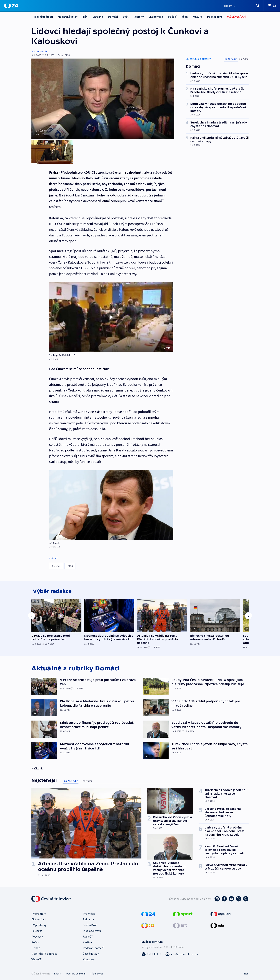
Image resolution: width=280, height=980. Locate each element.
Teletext (37, 929)
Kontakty (89, 958)
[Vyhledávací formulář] (242, 6)
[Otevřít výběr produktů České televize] (272, 6)
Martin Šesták (39, 51)
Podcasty (37, 935)
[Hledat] (258, 6)
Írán (85, 17)
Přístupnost (96, 972)
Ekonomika (156, 17)
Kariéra (87, 941)
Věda (185, 17)
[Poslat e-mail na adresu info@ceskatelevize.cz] (182, 953)
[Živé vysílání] (237, 17)
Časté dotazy (91, 952)
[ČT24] (11, 6)
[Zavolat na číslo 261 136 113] (151, 953)
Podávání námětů (94, 946)
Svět (126, 17)
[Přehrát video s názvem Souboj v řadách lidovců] (111, 314)
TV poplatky (39, 924)
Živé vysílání (39, 918)
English (58, 972)
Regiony (139, 17)
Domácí (113, 17)
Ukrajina (98, 17)
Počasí (172, 17)
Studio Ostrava (92, 929)
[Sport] (218, 17)
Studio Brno (90, 924)
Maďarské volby (68, 17)
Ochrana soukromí (76, 972)
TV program (39, 912)
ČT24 (70, 563)
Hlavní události (43, 17)
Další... (197, 17)
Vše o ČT (37, 958)
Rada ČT (88, 935)
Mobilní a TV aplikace (44, 952)
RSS (246, 972)
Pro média (89, 912)
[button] (111, 314)
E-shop (36, 946)
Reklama (88, 918)
